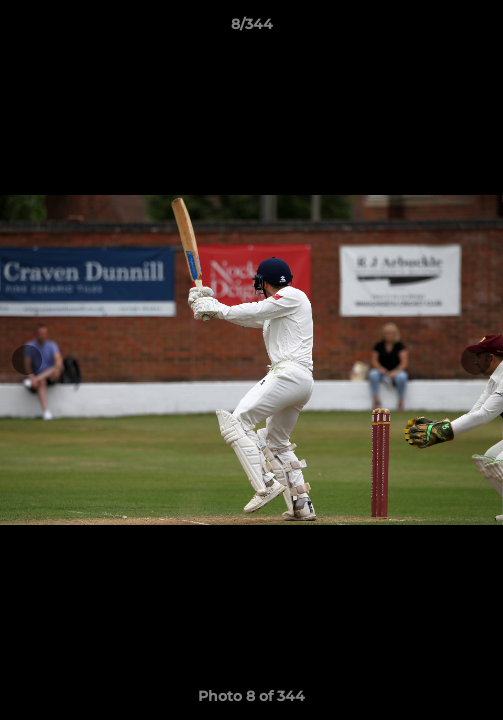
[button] (479, 29)
